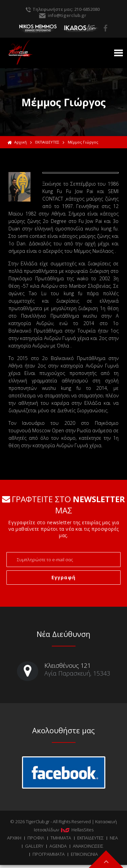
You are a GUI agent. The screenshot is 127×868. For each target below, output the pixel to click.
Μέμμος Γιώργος (83, 142)
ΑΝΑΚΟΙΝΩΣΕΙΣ (88, 846)
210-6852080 (87, 9)
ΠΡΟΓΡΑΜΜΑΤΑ (49, 854)
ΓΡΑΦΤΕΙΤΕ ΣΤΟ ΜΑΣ (63, 505)
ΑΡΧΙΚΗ (14, 838)
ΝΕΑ (114, 838)
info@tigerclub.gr (67, 15)
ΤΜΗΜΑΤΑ (61, 838)
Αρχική (17, 142)
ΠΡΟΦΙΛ (36, 838)
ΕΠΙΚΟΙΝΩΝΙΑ (84, 854)
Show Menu (119, 53)
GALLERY (34, 846)
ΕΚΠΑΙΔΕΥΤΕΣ (47, 142)
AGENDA (58, 846)
